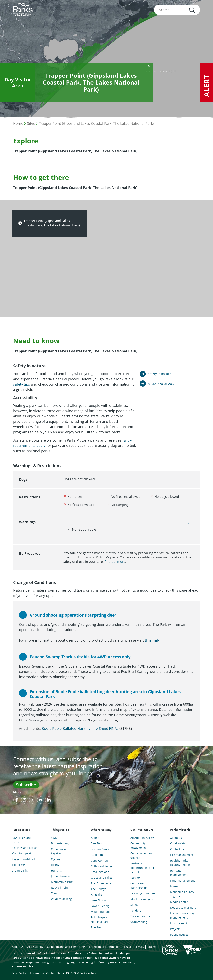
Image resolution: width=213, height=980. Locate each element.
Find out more (115, 562)
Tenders (136, 910)
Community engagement (139, 846)
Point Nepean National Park (100, 919)
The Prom (97, 927)
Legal (128, 947)
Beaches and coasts (24, 848)
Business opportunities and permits (142, 868)
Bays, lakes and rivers (22, 840)
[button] (192, 10)
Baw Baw (97, 843)
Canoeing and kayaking (60, 851)
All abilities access (161, 383)
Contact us (177, 849)
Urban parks (20, 870)
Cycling (56, 859)
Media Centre (179, 902)
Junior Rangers (61, 876)
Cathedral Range (102, 866)
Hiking (55, 865)
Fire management (182, 855)
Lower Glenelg (100, 906)
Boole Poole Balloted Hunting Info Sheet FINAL (80, 728)
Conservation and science (142, 856)
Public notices (179, 935)
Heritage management (179, 873)
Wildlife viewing (61, 899)
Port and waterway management (182, 915)
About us (176, 838)
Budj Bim (97, 855)
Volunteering (139, 922)
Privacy (17, 792)
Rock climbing (60, 888)
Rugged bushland (23, 859)
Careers (135, 878)
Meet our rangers (142, 899)
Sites (31, 123)
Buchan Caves (100, 849)
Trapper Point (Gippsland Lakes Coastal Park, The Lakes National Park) (96, 123)
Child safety (178, 843)
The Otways (98, 889)
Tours (55, 893)
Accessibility (35, 947)
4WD (54, 838)
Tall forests (19, 865)
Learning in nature (143, 893)
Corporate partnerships (139, 886)
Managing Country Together (182, 894)
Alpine (95, 838)
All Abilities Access (143, 838)
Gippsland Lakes (102, 878)
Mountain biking (62, 882)
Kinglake (96, 895)
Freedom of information (105, 947)
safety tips (22, 384)
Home (18, 123)
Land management (182, 880)
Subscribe (26, 785)
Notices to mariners (183, 908)
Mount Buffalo (100, 912)
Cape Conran (99, 860)
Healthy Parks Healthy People (180, 863)
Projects (175, 929)
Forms (174, 886)
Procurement (179, 923)
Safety (134, 905)
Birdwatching (60, 843)
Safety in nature (159, 374)
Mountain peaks (22, 853)
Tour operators (140, 916)
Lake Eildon (98, 900)
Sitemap (153, 947)
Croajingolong (100, 872)
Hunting (56, 870)
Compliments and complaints (66, 947)
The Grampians (101, 883)
